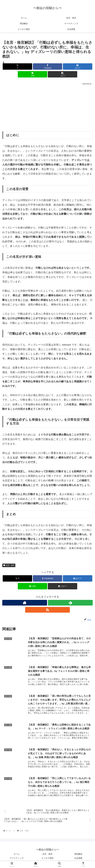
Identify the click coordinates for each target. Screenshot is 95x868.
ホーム (17, 855)
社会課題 (78, 859)
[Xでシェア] (17, 67)
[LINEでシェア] (32, 74)
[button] (63, 74)
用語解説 (78, 855)
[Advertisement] (48, 107)
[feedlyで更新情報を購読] (70, 603)
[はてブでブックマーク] (78, 67)
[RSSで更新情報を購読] (48, 610)
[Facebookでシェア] (48, 67)
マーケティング (17, 859)
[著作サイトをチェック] (25, 603)
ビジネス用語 (48, 859)
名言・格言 (9, 565)
